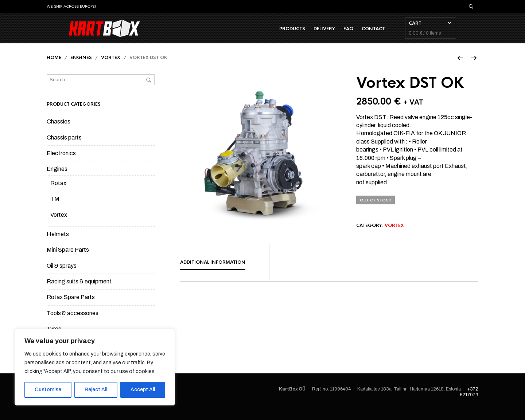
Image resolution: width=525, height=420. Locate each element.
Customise (48, 390)
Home (54, 67)
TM (55, 208)
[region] (95, 367)
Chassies (59, 131)
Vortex (111, 67)
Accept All (143, 390)
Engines (81, 67)
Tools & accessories (73, 322)
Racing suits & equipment (79, 291)
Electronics (61, 162)
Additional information (213, 271)
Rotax (58, 192)
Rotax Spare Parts (71, 306)
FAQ (371, 33)
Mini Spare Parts (68, 259)
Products (314, 33)
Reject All (96, 390)
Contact (396, 33)
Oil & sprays (62, 275)
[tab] (225, 272)
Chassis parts (64, 147)
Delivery (347, 33)
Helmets (58, 243)
